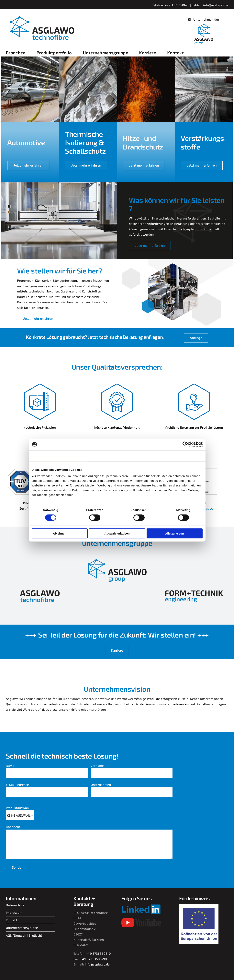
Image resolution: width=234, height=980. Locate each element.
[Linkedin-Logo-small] (141, 906)
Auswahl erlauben (117, 533)
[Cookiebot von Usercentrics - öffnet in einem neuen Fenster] (185, 444)
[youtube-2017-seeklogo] (141, 920)
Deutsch (20, 935)
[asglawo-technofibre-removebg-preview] (40, 589)
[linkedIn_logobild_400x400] (204, 23)
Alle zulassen (174, 533)
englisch (208, 508)
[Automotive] (30, 58)
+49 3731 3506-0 (177, 5)
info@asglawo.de (216, 5)
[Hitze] (146, 58)
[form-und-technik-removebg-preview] (194, 589)
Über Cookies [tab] (176, 456)
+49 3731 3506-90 (94, 959)
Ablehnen (60, 533)
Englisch (35, 935)
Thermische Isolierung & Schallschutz (85, 142)
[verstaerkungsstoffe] (204, 58)
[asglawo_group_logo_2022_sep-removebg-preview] (117, 560)
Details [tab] (117, 456)
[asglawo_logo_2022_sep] (41, 14)
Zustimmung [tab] (58, 456)
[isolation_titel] (88, 58)
